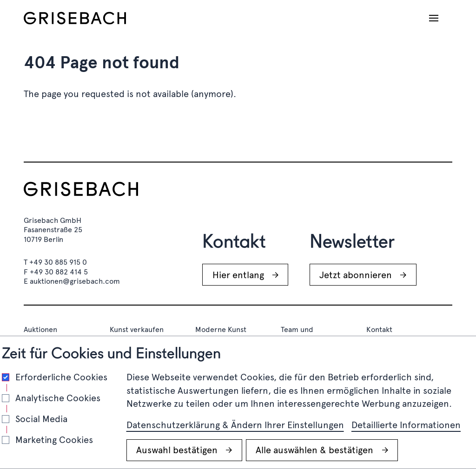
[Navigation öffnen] (434, 18)
